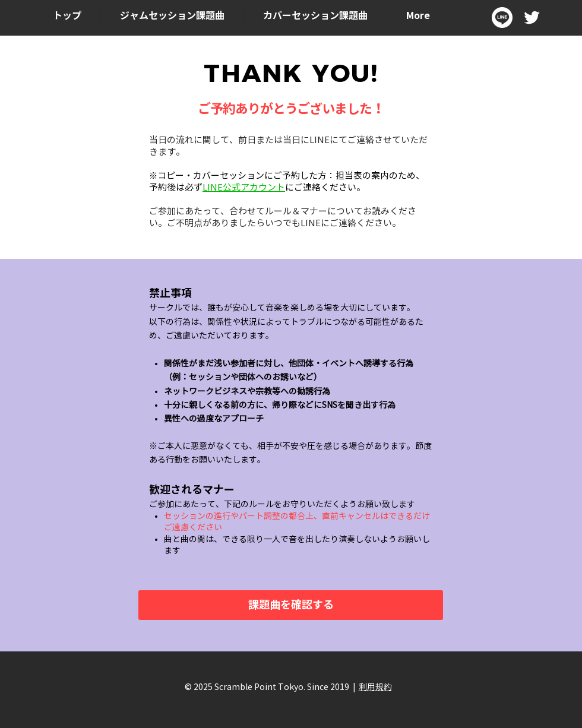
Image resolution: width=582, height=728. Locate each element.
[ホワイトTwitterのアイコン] (532, 18)
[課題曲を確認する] (291, 605)
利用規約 (375, 687)
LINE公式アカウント (244, 188)
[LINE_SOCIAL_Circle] (502, 18)
